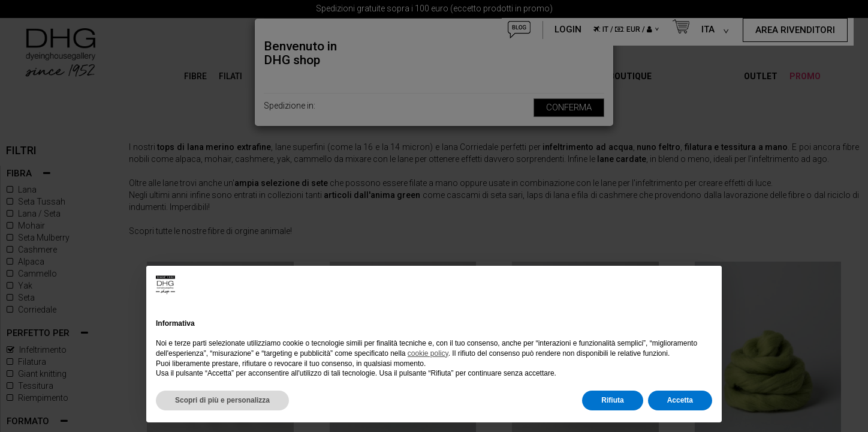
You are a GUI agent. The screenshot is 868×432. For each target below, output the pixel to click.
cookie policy (428, 353)
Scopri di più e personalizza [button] (222, 400)
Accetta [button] (680, 400)
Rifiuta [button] (612, 400)
